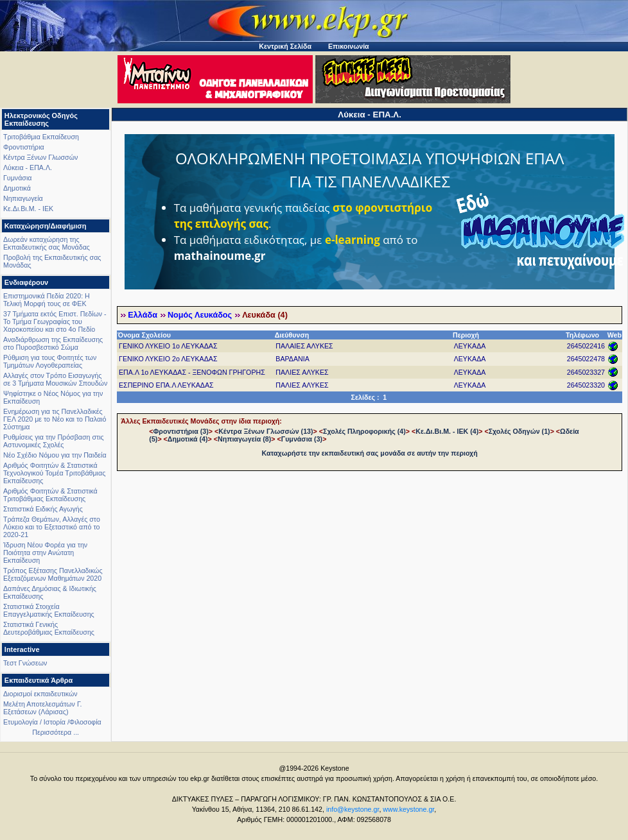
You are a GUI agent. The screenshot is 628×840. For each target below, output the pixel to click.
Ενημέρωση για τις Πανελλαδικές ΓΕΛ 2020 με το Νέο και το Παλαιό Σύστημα (55, 419)
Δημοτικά (17, 188)
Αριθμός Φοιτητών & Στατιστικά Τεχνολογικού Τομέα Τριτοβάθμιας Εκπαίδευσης (54, 473)
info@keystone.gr (353, 809)
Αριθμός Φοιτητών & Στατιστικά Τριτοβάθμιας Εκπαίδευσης (50, 495)
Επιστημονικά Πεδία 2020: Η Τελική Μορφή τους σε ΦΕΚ (47, 300)
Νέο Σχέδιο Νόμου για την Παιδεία (55, 455)
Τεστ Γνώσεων (25, 663)
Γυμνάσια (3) (302, 439)
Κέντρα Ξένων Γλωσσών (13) (266, 431)
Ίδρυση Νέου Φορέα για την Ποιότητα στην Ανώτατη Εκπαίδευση (45, 553)
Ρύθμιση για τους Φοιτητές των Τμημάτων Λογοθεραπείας (50, 361)
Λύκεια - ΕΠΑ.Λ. (28, 167)
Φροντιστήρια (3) (181, 431)
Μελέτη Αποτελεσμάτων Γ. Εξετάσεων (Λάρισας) (43, 708)
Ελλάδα (143, 315)
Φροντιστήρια (24, 147)
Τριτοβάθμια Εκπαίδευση (41, 137)
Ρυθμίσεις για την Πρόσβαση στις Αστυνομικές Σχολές (54, 441)
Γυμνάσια (17, 178)
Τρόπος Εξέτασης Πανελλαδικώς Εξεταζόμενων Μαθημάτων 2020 (53, 574)
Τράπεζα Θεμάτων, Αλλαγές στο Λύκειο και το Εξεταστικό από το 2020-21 (52, 527)
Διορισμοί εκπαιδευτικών (40, 694)
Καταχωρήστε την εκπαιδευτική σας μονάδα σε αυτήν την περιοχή (370, 453)
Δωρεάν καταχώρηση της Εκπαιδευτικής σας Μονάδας (47, 243)
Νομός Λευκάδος (200, 315)
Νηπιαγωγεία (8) (244, 439)
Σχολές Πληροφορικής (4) (364, 431)
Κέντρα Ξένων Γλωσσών (40, 157)
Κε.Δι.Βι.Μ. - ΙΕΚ (28, 209)
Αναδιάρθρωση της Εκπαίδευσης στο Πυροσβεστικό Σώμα (53, 343)
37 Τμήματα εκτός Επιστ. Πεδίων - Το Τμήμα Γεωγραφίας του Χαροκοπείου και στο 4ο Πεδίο (55, 321)
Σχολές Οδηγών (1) (519, 431)
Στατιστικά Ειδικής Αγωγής (43, 509)
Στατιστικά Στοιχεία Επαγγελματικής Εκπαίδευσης (49, 610)
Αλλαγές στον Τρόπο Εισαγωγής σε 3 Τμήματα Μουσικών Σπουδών (55, 379)
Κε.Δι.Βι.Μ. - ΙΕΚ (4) (447, 431)
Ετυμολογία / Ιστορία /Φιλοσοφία (52, 722)
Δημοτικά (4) (188, 439)
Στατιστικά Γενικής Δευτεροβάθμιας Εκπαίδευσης (49, 628)
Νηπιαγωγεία (23, 198)
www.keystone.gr (408, 809)
